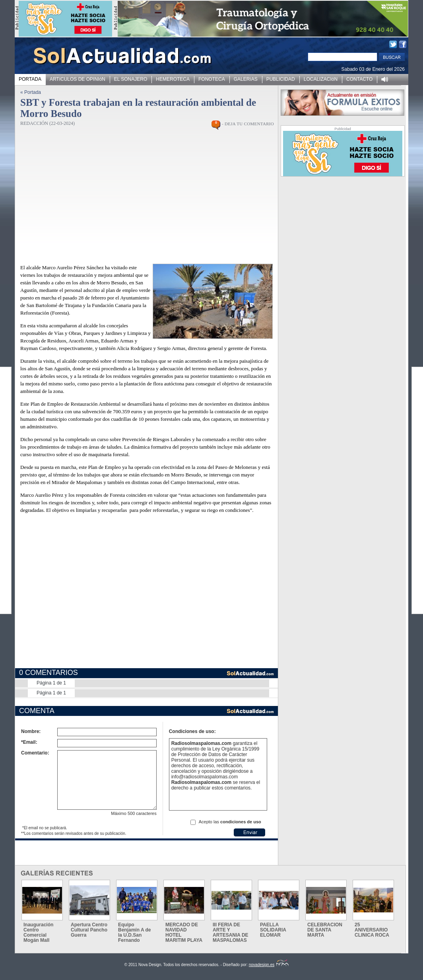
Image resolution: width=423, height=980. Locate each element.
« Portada (31, 92)
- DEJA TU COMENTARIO (248, 124)
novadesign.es (269, 965)
